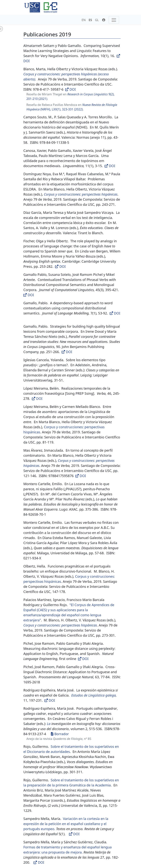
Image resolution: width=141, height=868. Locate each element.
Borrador (60, 734)
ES (90, 20)
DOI (71, 89)
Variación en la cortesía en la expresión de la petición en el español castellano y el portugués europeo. (66, 824)
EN (84, 20)
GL (97, 20)
